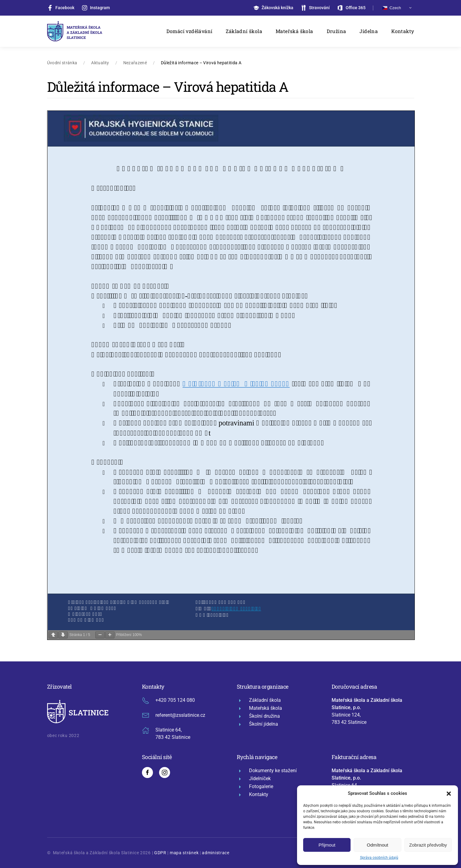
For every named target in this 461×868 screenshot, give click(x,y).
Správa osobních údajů (379, 858)
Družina (336, 31)
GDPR (160, 853)
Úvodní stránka (62, 63)
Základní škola (244, 31)
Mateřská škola (294, 31)
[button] (449, 793)
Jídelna (369, 31)
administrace (216, 853)
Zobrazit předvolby (428, 845)
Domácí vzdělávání (190, 31)
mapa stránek (184, 853)
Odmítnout (377, 845)
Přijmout (327, 845)
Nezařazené (135, 63)
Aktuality (100, 63)
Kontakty (403, 31)
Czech (392, 8)
